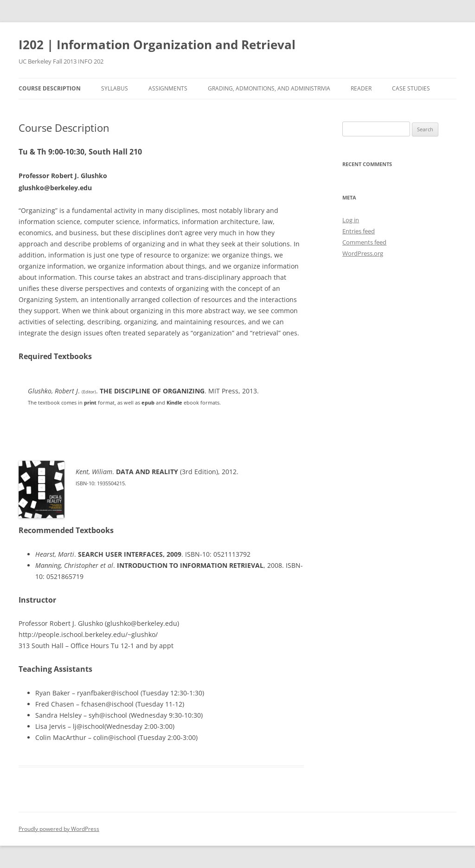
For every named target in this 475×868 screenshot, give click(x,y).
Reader (361, 88)
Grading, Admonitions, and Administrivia (269, 88)
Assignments (168, 88)
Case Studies (411, 88)
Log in (351, 220)
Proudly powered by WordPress (59, 829)
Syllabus (115, 88)
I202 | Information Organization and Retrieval (157, 45)
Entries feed (359, 231)
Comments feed (364, 242)
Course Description (50, 88)
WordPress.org (363, 253)
